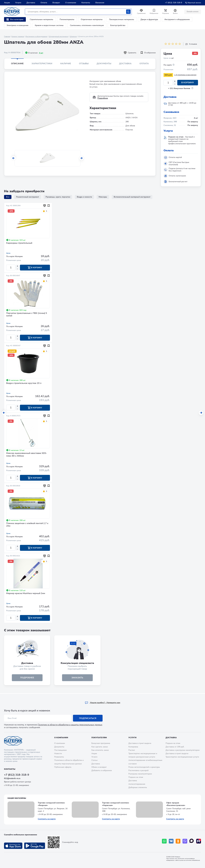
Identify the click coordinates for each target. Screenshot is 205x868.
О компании (71, 3)
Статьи (94, 760)
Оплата (44, 3)
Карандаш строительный (19, 243)
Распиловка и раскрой (138, 770)
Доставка (31, 3)
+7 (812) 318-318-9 (174, 3)
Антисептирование (137, 784)
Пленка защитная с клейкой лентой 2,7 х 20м (27, 525)
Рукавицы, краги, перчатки (58, 197)
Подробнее (103, 98)
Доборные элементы (138, 787)
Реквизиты (59, 757)
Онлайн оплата (193, 12)
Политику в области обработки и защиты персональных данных (70, 725)
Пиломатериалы (67, 19)
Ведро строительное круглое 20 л (24, 383)
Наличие (66, 64)
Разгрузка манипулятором (140, 774)
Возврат (56, 3)
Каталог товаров (18, 36)
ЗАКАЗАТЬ (77, 678)
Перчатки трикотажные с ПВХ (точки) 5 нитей (27, 315)
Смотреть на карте (47, 819)
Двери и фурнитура (149, 19)
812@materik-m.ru (12, 778)
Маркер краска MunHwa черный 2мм (26, 594)
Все (8, 197)
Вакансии (100, 3)
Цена (8, 253)
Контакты (86, 3)
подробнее (27, 678)
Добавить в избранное (102, 770)
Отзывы (84, 64)
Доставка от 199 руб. (175, 747)
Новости (58, 753)
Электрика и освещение (17, 25)
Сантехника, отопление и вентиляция (87, 25)
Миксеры (103, 197)
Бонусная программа (101, 743)
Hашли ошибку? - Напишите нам (102, 703)
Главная (7, 36)
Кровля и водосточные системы (49, 25)
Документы (104, 64)
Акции (7, 3)
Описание (17, 64)
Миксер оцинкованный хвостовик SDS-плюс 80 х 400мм (27, 455)
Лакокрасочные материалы (122, 19)
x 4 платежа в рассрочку (185, 75)
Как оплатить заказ (100, 750)
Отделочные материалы (92, 19)
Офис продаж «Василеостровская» (176, 804)
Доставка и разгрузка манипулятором (183, 750)
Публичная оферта (63, 767)
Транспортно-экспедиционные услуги (182, 757)
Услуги (18, 3)
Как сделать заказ (100, 747)
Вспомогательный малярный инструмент (132, 197)
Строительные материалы (41, 19)
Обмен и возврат (99, 767)
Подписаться (88, 718)
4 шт (41, 53)
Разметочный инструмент (28, 197)
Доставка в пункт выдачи (140, 743)
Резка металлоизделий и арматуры (144, 767)
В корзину (188, 83)
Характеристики (42, 64)
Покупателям (99, 738)
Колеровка (133, 747)
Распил (132, 750)
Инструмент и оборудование (177, 19)
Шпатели (73, 36)
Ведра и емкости (84, 197)
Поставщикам (60, 750)
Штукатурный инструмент (58, 36)
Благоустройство (118, 25)
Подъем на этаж (136, 777)
